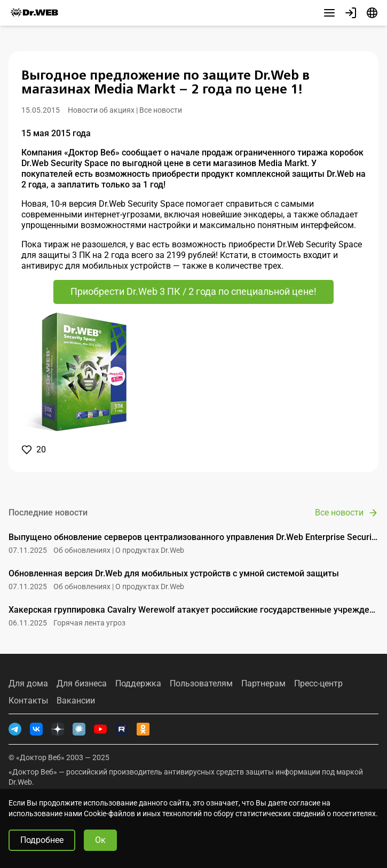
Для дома (28, 684)
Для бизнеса (82, 684)
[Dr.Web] (34, 13)
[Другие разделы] (329, 13)
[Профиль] (351, 13)
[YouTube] (100, 729)
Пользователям (201, 684)
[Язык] (372, 13)
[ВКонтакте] (36, 729)
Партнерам (263, 684)
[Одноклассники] (143, 729)
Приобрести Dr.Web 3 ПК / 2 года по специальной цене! (194, 291)
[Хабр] (79, 729)
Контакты (28, 701)
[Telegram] (15, 729)
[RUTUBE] (122, 729)
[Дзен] (58, 729)
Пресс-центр (318, 684)
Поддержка (138, 684)
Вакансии (76, 701)
